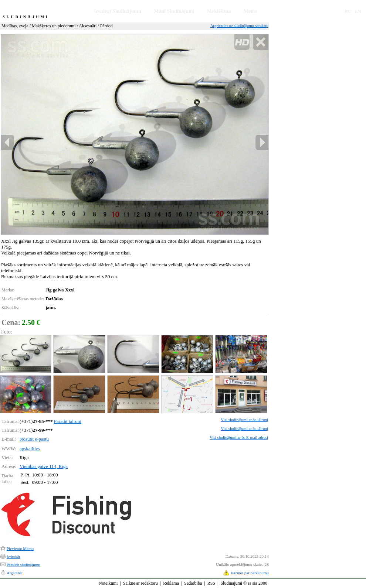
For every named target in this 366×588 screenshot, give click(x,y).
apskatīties (30, 449)
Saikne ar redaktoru (140, 583)
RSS (211, 583)
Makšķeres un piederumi (54, 26)
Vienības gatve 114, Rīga (44, 466)
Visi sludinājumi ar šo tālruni (244, 420)
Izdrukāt (13, 557)
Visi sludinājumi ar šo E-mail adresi (239, 437)
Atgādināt (15, 573)
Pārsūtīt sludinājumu (23, 565)
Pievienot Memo (20, 548)
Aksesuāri (88, 26)
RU (348, 11)
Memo (251, 11)
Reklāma (171, 583)
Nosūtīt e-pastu (34, 439)
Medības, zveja (15, 26)
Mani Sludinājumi (174, 11)
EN (358, 11)
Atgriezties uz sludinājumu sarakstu (239, 25)
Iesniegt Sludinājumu (118, 11)
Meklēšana (219, 11)
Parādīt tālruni (68, 421)
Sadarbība (193, 583)
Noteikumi (108, 583)
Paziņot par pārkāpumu (250, 573)
